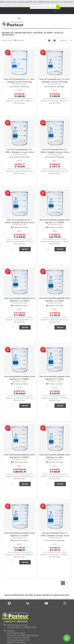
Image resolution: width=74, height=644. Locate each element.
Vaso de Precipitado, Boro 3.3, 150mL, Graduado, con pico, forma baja (55, 481)
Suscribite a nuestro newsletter (19, 596)
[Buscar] (58, 7)
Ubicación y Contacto (13, 622)
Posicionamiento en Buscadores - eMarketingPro (52, 638)
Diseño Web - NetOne (11, 638)
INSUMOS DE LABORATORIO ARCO (17, 33)
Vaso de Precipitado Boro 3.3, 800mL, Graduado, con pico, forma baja (19, 204)
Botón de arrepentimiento (15, 629)
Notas (7, 608)
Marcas (7, 615)
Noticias (8, 604)
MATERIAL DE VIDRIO (43, 33)
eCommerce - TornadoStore (27, 638)
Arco (19, 90)
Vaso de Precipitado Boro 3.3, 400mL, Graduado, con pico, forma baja (19, 143)
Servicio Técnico (11, 611)
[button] (56, 11)
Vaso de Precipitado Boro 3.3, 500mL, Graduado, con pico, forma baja (55, 143)
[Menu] (19, 18)
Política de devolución (14, 625)
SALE (6, 618)
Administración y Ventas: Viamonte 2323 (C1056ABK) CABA (20, 562)
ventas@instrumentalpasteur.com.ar (22, 591)
